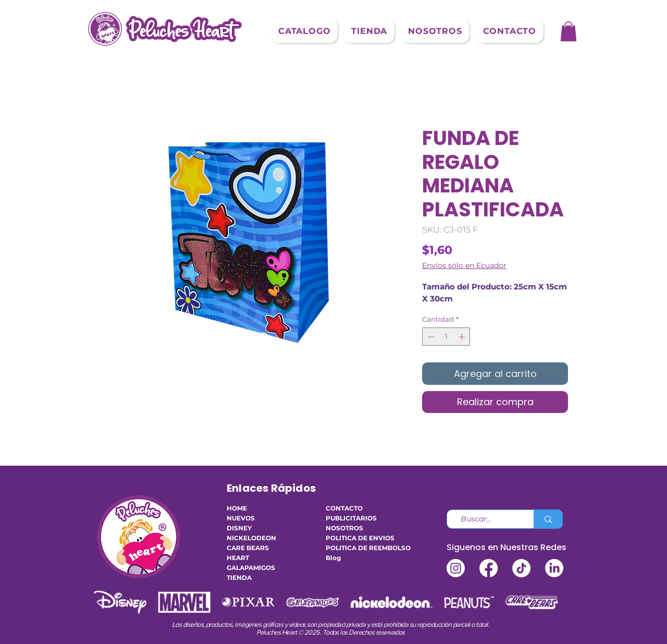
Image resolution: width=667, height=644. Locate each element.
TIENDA (239, 578)
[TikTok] (521, 568)
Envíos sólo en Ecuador (464, 266)
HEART (238, 558)
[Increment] (463, 337)
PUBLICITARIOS (351, 518)
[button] (304, 31)
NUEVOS (241, 518)
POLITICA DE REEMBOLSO (357, 548)
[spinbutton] (446, 337)
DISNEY (239, 528)
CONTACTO (344, 508)
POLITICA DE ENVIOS (357, 538)
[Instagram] (456, 568)
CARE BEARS (248, 548)
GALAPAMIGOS (251, 568)
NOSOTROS (344, 528)
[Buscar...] (486, 519)
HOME (237, 508)
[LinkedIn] (554, 568)
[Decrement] (430, 337)
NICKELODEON (251, 538)
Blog (333, 558)
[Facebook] (489, 568)
